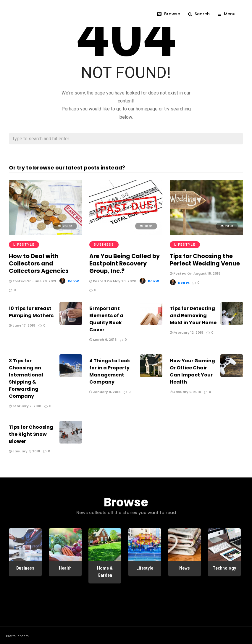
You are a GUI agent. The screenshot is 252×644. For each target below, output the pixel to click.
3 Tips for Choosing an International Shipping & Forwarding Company (26, 377)
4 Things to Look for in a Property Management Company (110, 370)
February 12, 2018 (186, 331)
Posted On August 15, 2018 (195, 273)
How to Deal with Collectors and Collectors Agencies (44, 263)
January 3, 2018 (24, 450)
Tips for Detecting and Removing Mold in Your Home (193, 314)
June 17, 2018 (22, 324)
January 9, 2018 (105, 390)
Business (104, 245)
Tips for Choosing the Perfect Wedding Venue (203, 259)
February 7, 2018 (25, 405)
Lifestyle (24, 245)
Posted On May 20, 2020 (113, 279)
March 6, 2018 (103, 338)
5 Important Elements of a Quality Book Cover (106, 318)
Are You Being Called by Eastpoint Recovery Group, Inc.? (123, 263)
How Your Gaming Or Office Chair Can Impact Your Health (192, 370)
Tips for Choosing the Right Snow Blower (31, 433)
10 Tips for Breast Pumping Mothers (31, 310)
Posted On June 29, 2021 (33, 279)
